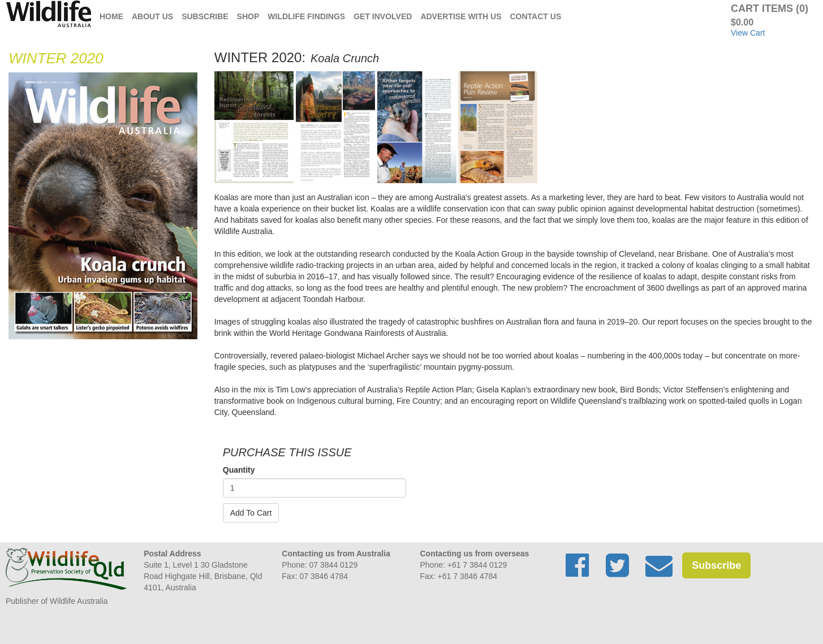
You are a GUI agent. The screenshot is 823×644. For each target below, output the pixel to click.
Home (111, 16)
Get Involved (383, 16)
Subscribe (205, 16)
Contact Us (536, 16)
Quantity (239, 470)
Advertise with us (461, 16)
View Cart (748, 33)
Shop (248, 16)
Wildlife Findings (306, 16)
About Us (152, 16)
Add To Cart (251, 513)
